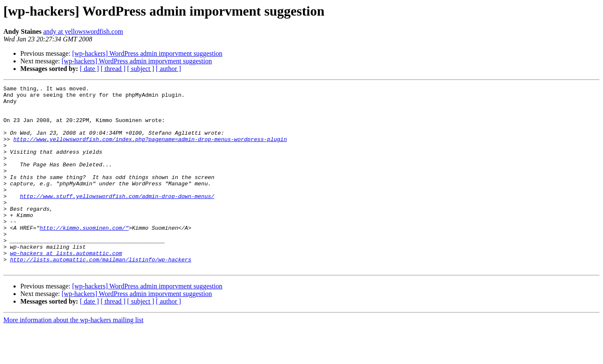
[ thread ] (113, 69)
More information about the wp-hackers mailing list (73, 357)
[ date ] (89, 69)
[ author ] (169, 69)
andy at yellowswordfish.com (83, 31)
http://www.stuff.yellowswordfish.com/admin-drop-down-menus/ (117, 219)
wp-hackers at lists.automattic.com (66, 287)
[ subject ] (141, 69)
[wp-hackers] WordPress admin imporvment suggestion (147, 53)
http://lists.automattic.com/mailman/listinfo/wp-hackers (101, 295)
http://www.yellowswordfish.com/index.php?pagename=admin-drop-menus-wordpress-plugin (150, 150)
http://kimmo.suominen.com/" (84, 257)
